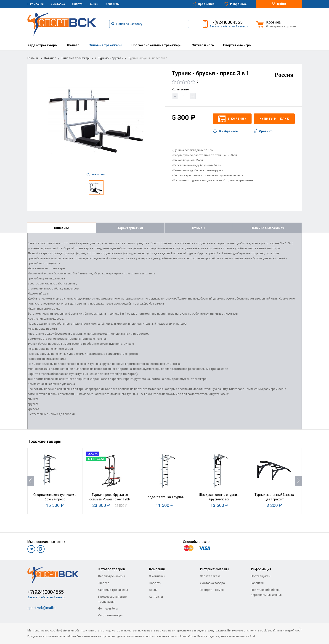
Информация (261, 569)
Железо (73, 45)
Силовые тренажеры (105, 45)
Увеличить (96, 174)
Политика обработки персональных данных (267, 592)
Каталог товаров (112, 569)
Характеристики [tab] (130, 228)
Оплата (77, 4)
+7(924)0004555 (226, 22)
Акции (94, 4)
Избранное (235, 4)
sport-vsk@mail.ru (42, 608)
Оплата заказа (210, 576)
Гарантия (257, 583)
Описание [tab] (61, 228)
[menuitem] (42, 45)
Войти (279, 4)
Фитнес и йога (203, 45)
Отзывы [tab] (199, 228)
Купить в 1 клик (274, 119)
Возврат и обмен (212, 590)
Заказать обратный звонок (229, 26)
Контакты (113, 4)
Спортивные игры (237, 45)
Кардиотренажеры (42, 45)
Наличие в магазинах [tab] (267, 228)
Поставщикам (261, 576)
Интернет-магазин (214, 569)
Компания (157, 569)
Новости (155, 583)
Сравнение (204, 4)
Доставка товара (212, 583)
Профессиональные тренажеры (157, 45)
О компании (36, 4)
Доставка (58, 4)
